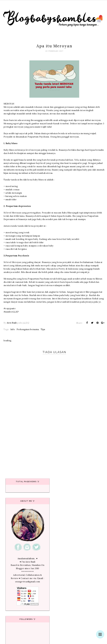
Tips (43, 329)
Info (13, 329)
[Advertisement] (54, 448)
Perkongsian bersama (28, 329)
